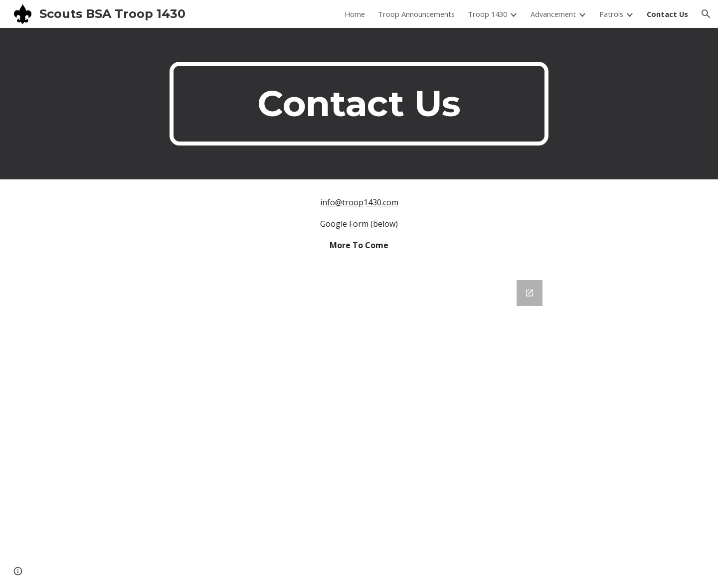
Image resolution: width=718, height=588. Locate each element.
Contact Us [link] (667, 14)
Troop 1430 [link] (487, 14)
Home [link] (355, 14)
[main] (359, 104)
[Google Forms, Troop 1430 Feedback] (359, 428)
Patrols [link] (611, 14)
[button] (706, 14)
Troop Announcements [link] (416, 14)
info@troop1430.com (359, 202)
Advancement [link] (553, 14)
